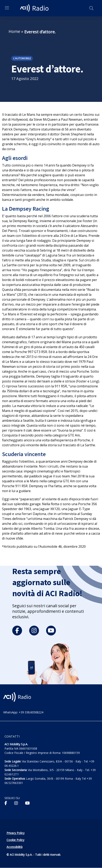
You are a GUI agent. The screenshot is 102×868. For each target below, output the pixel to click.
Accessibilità (14, 847)
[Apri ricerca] (91, 8)
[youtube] (51, 631)
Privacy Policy (16, 833)
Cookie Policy (15, 840)
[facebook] (17, 631)
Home (14, 31)
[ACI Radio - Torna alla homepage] (35, 8)
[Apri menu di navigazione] (7, 8)
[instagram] (34, 631)
